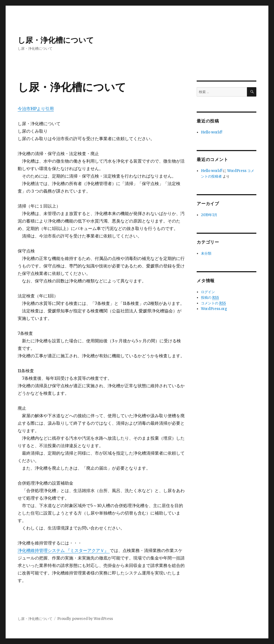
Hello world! (212, 132)
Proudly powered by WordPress (85, 619)
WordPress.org (214, 309)
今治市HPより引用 (36, 109)
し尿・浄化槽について (56, 40)
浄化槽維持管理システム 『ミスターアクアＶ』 (64, 550)
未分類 (206, 253)
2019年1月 (209, 215)
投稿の (210, 298)
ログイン (208, 292)
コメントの (213, 303)
